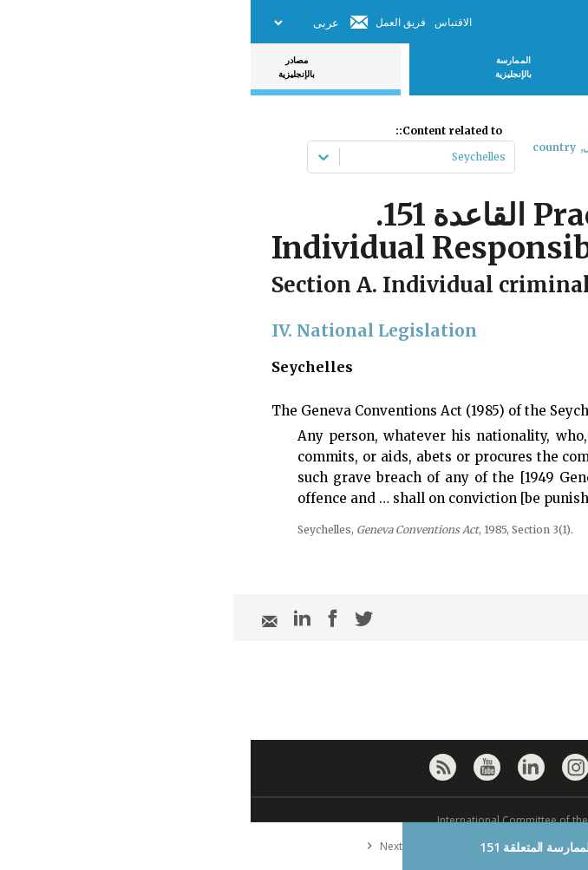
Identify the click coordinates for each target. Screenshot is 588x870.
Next (130, 846)
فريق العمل (150, 22)
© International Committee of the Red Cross (294, 820)
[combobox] (254, 157)
